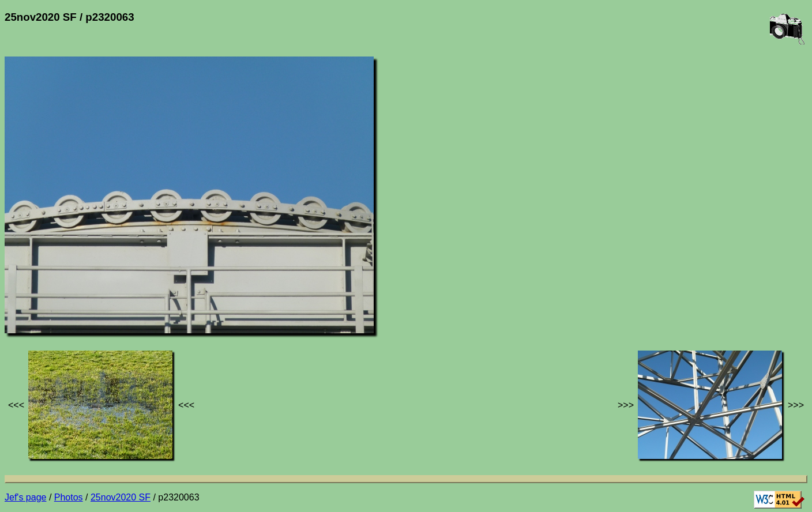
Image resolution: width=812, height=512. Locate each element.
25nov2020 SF (121, 497)
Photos (69, 497)
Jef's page (25, 497)
